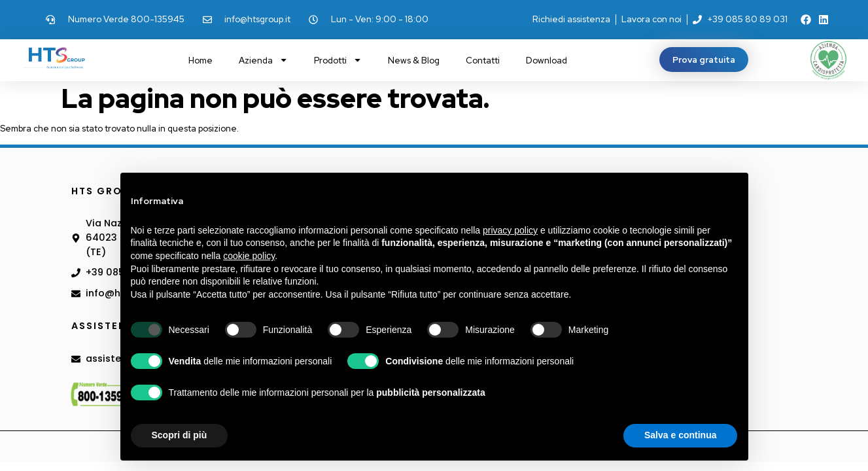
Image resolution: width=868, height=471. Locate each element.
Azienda (263, 60)
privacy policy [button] (510, 230)
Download (547, 60)
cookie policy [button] (249, 256)
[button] (704, 60)
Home (200, 60)
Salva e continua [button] (680, 435)
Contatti (483, 60)
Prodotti (338, 60)
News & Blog (414, 60)
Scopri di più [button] (180, 435)
